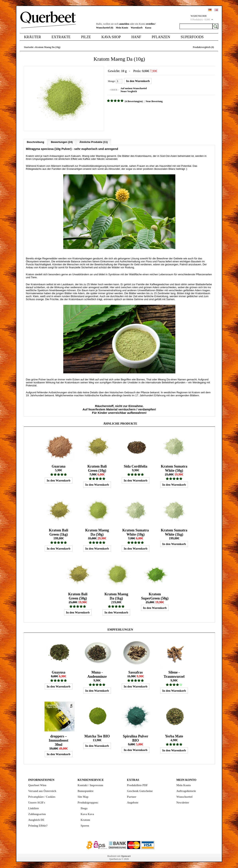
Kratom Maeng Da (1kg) (116, 596)
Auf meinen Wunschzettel (134, 88)
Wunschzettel (184, 797)
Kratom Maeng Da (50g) (97, 532)
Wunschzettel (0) (105, 28)
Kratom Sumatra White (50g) (174, 468)
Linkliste (34, 808)
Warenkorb (137, 28)
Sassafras (135, 672)
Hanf (136, 37)
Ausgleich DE (36, 820)
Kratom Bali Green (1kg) (59, 532)
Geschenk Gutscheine (140, 791)
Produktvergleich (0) (203, 47)
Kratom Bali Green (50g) (78, 596)
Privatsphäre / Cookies (42, 797)
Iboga (84, 808)
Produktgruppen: (88, 803)
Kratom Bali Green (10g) (97, 468)
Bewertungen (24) (62, 142)
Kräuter (33, 37)
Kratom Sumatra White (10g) (135, 532)
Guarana (59, 466)
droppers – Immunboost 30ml (58, 740)
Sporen (85, 826)
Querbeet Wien (37, 785)
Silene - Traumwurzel (174, 674)
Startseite (29, 47)
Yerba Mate (174, 736)
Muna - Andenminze (97, 674)
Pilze (86, 37)
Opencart (126, 856)
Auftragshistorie (186, 791)
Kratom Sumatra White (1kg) (174, 532)
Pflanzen (161, 37)
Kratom (85, 820)
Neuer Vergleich (129, 91)
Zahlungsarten (37, 814)
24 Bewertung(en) (134, 101)
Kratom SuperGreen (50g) (155, 596)
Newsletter (183, 803)
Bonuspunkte (85, 791)
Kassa (148, 28)
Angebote (133, 803)
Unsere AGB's (37, 803)
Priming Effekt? (38, 826)
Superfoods (192, 37)
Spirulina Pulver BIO (136, 738)
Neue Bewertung (154, 101)
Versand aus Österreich (42, 791)
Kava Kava (87, 814)
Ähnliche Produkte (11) (94, 142)
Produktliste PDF (137, 785)
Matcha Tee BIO (97, 736)
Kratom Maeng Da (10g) (48, 47)
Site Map (83, 797)
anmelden (124, 24)
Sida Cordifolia (136, 466)
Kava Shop (111, 37)
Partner (132, 797)
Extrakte (61, 37)
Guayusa (58, 672)
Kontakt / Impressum (90, 785)
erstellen (150, 24)
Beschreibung (36, 142)
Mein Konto (122, 28)
